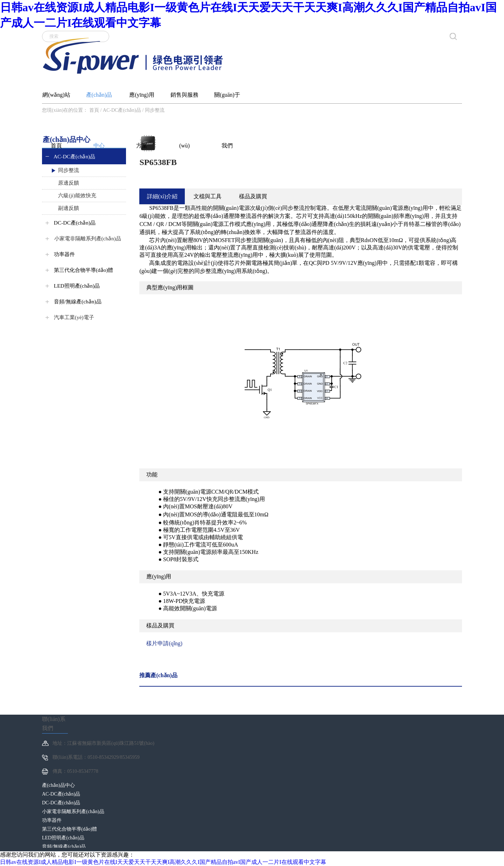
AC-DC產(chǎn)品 (122, 110)
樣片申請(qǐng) (164, 643)
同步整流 (155, 110)
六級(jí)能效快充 (73, 195)
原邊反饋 (65, 183)
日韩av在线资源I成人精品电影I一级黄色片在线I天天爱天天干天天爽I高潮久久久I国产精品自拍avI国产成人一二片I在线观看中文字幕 (163, 862)
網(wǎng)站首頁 (56, 98)
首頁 (94, 110)
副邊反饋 (65, 208)
